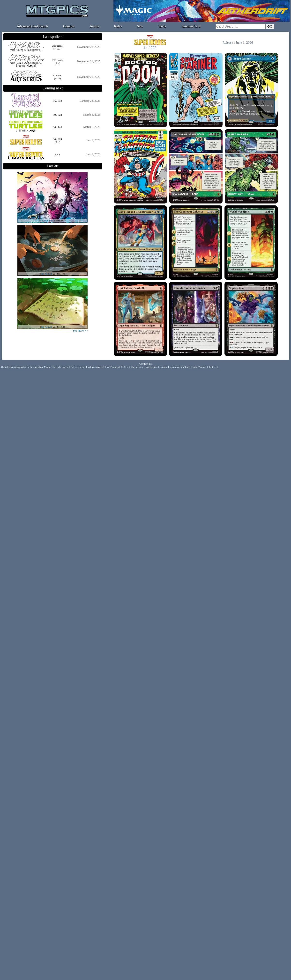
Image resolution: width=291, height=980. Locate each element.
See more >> (80, 331)
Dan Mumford (46, 221)
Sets (140, 26)
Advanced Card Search (32, 26)
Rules (118, 26)
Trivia (162, 26)
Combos (69, 26)
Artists (94, 26)
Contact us (145, 364)
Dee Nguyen (46, 274)
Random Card (191, 26)
